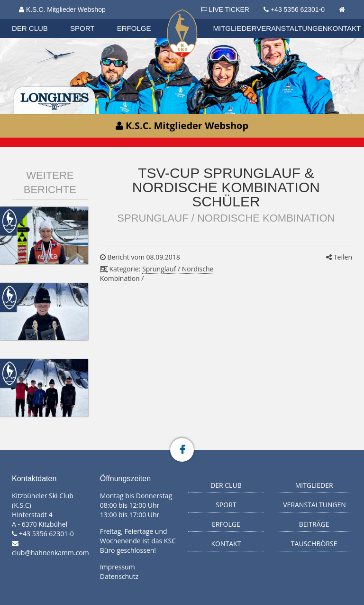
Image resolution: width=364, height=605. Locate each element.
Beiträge (314, 524)
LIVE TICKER (225, 9)
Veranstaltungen (292, 28)
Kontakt (345, 28)
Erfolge (134, 28)
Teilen (339, 257)
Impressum (118, 567)
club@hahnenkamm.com (50, 553)
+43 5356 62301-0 (298, 9)
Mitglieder (235, 28)
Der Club (30, 28)
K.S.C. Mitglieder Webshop (62, 9)
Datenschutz (119, 576)
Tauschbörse (314, 544)
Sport (82, 28)
